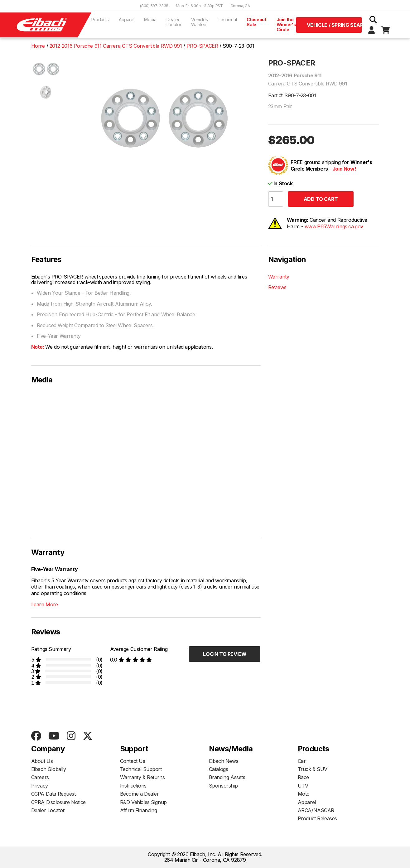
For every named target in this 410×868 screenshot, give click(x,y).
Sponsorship (223, 786)
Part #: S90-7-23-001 (292, 95)
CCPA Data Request (53, 794)
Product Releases (318, 818)
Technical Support (141, 769)
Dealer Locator (174, 22)
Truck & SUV (313, 769)
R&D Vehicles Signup (143, 802)
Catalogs (219, 769)
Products (100, 19)
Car (302, 761)
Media (150, 19)
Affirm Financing (139, 810)
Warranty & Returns (142, 777)
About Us (42, 761)
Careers (40, 777)
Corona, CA (240, 6)
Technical (227, 19)
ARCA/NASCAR (316, 810)
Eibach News (224, 761)
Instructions (133, 786)
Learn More (45, 604)
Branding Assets (227, 777)
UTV (303, 786)
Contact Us (133, 761)
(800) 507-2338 (154, 6)
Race (303, 777)
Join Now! (344, 169)
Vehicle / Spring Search (334, 25)
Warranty (279, 277)
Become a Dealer (140, 794)
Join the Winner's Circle (286, 24)
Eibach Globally (49, 769)
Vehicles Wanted (199, 22)
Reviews (277, 287)
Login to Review (225, 654)
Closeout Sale (256, 22)
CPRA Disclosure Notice (58, 802)
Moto (304, 794)
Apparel (127, 19)
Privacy (40, 786)
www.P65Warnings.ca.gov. (334, 226)
